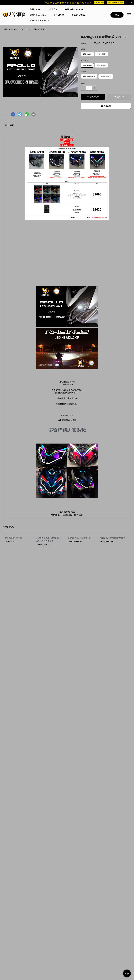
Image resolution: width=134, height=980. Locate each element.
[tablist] (67, 126)
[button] (13, 114)
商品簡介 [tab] (10, 125)
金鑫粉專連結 (99, 3)
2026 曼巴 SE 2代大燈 (115, 3)
